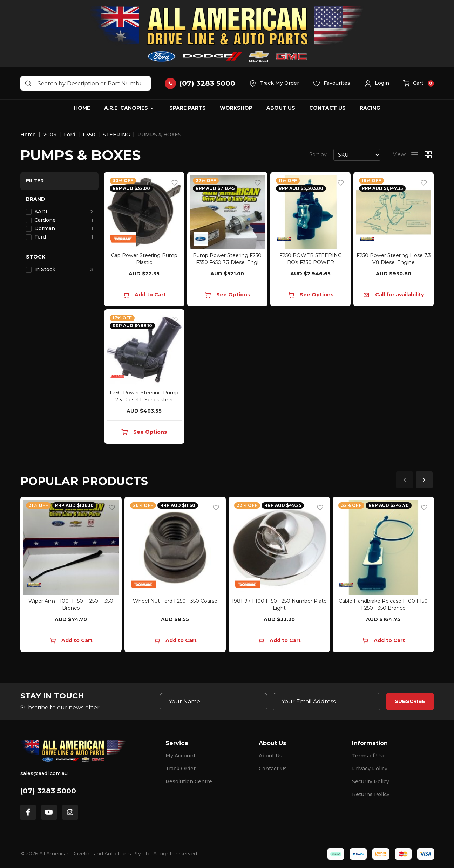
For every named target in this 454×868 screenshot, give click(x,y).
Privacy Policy (370, 769)
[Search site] (28, 83)
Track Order (181, 769)
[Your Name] (214, 702)
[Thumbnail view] (428, 155)
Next (424, 480)
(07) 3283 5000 (48, 791)
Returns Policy (371, 794)
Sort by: (319, 154)
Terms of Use (369, 756)
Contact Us (327, 108)
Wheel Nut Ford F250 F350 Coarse (175, 601)
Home (82, 108)
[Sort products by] (357, 155)
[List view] (415, 155)
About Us (281, 108)
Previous (405, 480)
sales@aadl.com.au (44, 773)
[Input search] (86, 83)
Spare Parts (188, 108)
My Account (181, 756)
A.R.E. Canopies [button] (126, 108)
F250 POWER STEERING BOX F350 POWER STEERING (311, 262)
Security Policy (371, 781)
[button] (377, 83)
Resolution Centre (189, 781)
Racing (370, 108)
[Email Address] (326, 702)
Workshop (236, 108)
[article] (71, 576)
